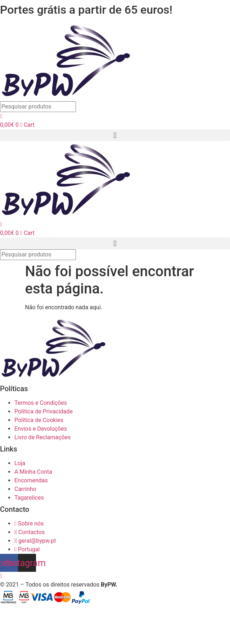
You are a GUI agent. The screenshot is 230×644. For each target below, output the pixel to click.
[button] (115, 135)
